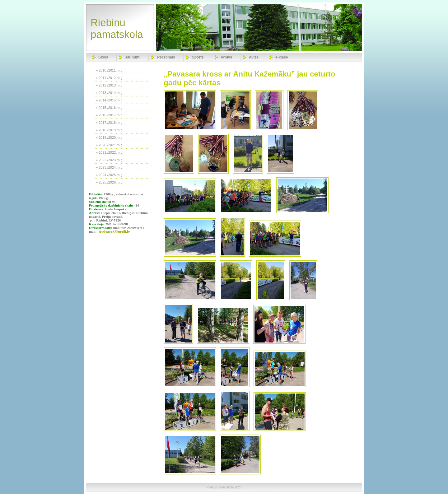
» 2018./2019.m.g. (110, 130)
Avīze (254, 57)
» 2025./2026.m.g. (110, 182)
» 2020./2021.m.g (109, 145)
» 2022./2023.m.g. (110, 160)
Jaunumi (133, 57)
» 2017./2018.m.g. (110, 123)
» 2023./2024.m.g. (110, 167)
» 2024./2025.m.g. (110, 175)
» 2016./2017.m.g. (110, 115)
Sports (198, 57)
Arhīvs (226, 57)
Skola (103, 57)
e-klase (282, 57)
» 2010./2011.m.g (109, 70)
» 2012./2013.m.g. (110, 85)
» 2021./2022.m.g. (110, 152)
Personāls (166, 57)
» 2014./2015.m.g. (110, 100)
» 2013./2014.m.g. (110, 93)
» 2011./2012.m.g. (110, 78)
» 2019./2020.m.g (109, 137)
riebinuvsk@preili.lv (114, 231)
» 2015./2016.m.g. (110, 108)
